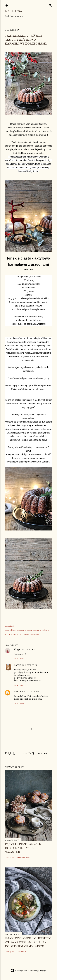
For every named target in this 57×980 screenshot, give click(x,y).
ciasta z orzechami (41, 630)
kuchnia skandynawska (29, 634)
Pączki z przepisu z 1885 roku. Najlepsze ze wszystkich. (24, 848)
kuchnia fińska (11, 634)
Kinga (17, 649)
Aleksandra (20, 692)
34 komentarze (23, 857)
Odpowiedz (20, 659)
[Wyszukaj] (50, 5)
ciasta (29, 630)
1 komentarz (22, 951)
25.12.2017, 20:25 (29, 665)
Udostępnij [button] (10, 626)
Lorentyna (13, 11)
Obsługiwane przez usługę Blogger (28, 971)
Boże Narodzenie (19, 630)
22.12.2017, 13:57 (29, 649)
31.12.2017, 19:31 (33, 692)
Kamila (18, 665)
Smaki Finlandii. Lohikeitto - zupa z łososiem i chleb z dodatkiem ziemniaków (28, 942)
